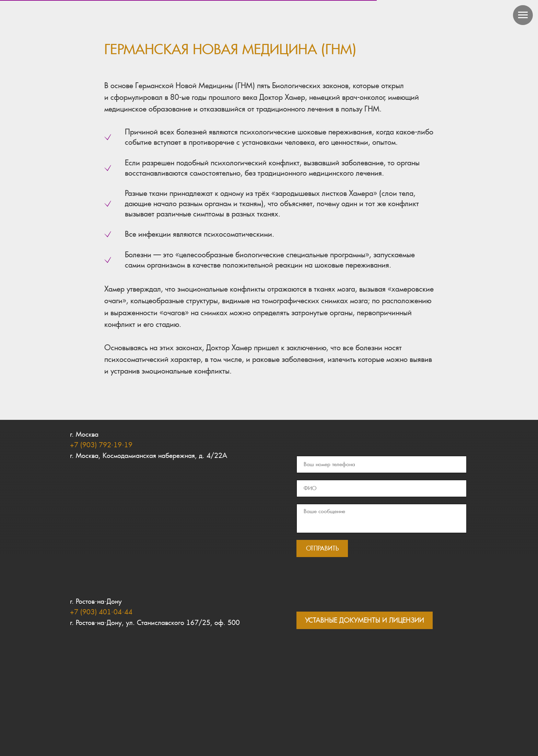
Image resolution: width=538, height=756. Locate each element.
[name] (382, 488)
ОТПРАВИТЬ (322, 548)
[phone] (382, 464)
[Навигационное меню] (523, 15)
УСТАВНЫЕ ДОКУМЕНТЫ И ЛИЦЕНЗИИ (365, 620)
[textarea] (382, 518)
